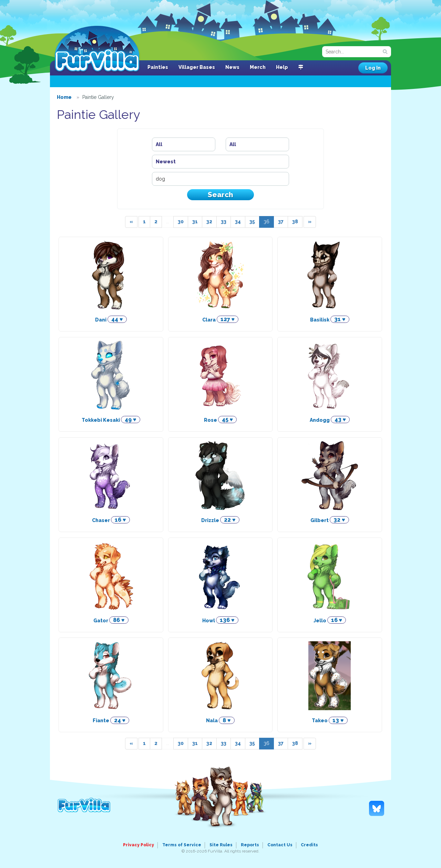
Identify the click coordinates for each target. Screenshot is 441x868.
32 (209, 222)
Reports (250, 845)
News (232, 67)
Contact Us (280, 845)
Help (282, 67)
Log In (373, 68)
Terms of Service (182, 845)
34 (238, 222)
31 (195, 222)
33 (224, 222)
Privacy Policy (139, 845)
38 (295, 222)
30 (181, 222)
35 (252, 222)
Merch (258, 67)
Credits (309, 845)
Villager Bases (197, 67)
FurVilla (97, 49)
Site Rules (221, 845)
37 (281, 222)
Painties (158, 67)
